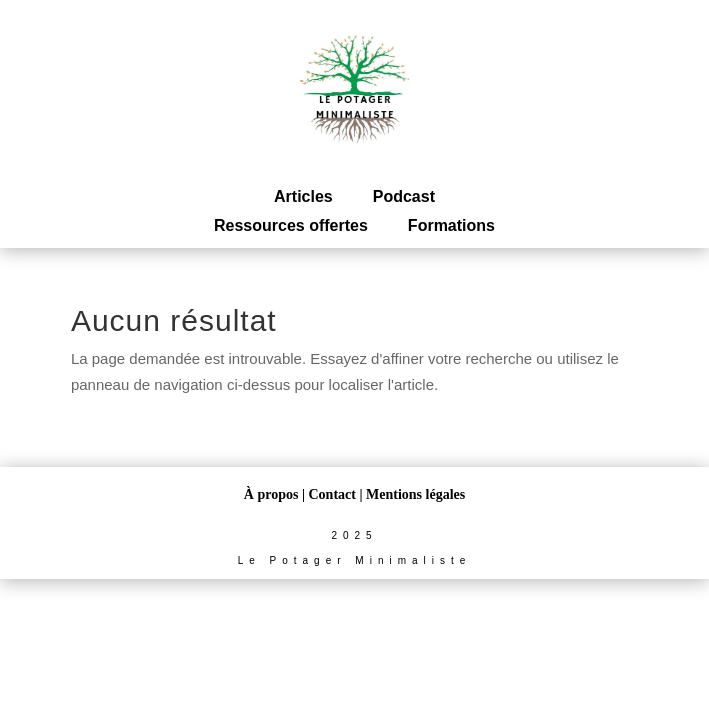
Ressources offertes (291, 225)
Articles (303, 196)
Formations (451, 225)
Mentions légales (415, 494)
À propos (271, 494)
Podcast (404, 196)
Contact (332, 494)
